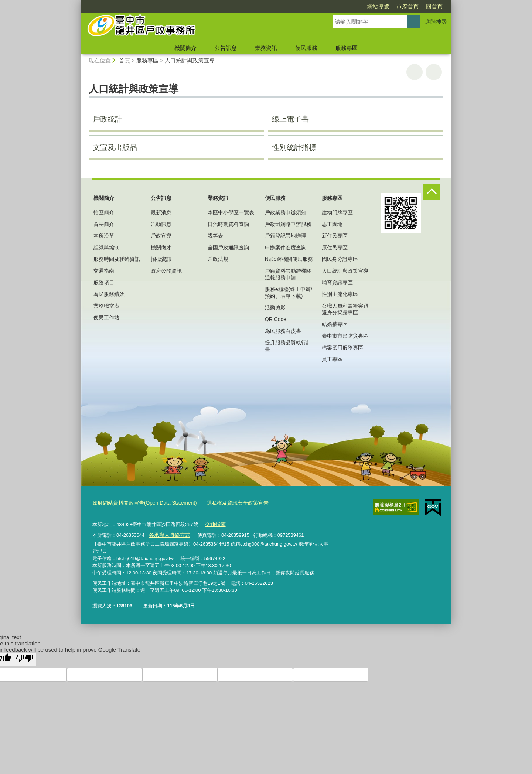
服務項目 (104, 283)
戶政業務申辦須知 (286, 212)
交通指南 (104, 271)
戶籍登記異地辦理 (286, 236)
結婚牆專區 (335, 324)
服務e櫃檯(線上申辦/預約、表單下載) (289, 293)
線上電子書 (290, 119)
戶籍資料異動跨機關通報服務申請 (288, 274)
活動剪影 (275, 307)
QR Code (276, 319)
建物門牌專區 (337, 212)
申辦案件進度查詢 (286, 248)
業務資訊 (266, 48)
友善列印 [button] (415, 72)
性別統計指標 (294, 147)
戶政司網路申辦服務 (288, 224)
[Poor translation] (25, 657)
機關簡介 (185, 48)
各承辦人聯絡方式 (168, 533)
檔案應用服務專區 (342, 348)
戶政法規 (218, 259)
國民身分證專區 (340, 259)
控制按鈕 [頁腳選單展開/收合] (432, 192)
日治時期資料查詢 (228, 224)
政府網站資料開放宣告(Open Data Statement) (141, 503)
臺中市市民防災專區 (345, 336)
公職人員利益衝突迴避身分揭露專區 (345, 309)
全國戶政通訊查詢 (228, 248)
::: (78, 3)
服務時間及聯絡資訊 (117, 259)
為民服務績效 (109, 294)
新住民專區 (335, 236)
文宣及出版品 (115, 147)
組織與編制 (106, 248)
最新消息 (161, 212)
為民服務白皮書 (283, 331)
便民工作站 (106, 317)
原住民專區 (335, 248)
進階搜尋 (436, 22)
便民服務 (306, 48)
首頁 (125, 60)
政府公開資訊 (166, 271)
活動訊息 (161, 224)
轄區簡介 (104, 212)
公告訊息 (226, 48)
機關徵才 (161, 248)
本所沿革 (104, 236)
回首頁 (392, 6)
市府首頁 (365, 6)
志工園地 (332, 224)
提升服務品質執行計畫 (288, 346)
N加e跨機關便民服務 (289, 259)
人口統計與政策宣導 (190, 60)
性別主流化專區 (340, 294)
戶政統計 (108, 119)
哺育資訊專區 (337, 283)
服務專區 (347, 48)
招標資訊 (161, 259)
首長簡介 (104, 224)
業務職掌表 (106, 306)
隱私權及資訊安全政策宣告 (228, 503)
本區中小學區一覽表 (231, 212)
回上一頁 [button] (434, 72)
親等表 (215, 236)
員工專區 (332, 359)
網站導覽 (335, 6)
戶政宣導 (161, 236)
